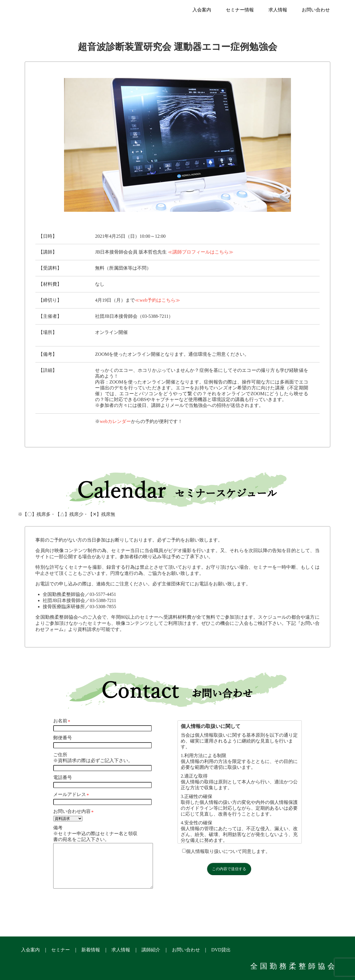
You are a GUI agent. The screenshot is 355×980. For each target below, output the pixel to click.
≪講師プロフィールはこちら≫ (201, 252)
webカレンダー (115, 421)
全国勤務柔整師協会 (294, 966)
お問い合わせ (316, 10)
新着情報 (91, 950)
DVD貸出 (221, 950)
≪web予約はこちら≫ (157, 300)
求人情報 (278, 10)
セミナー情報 (240, 10)
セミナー (61, 950)
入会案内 (202, 10)
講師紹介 (151, 950)
